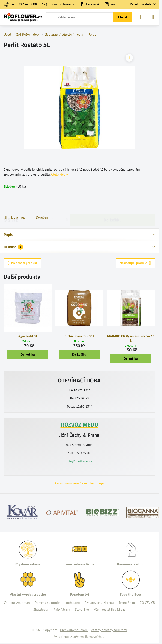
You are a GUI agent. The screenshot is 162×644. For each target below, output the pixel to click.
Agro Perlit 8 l (28, 336)
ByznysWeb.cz (95, 637)
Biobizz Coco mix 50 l (79, 336)
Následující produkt (135, 263)
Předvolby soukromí (74, 630)
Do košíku (113, 202)
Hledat (123, 17)
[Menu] (153, 17)
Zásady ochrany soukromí (109, 630)
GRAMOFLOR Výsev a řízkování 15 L (131, 338)
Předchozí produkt (23, 263)
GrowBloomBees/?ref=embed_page (79, 483)
